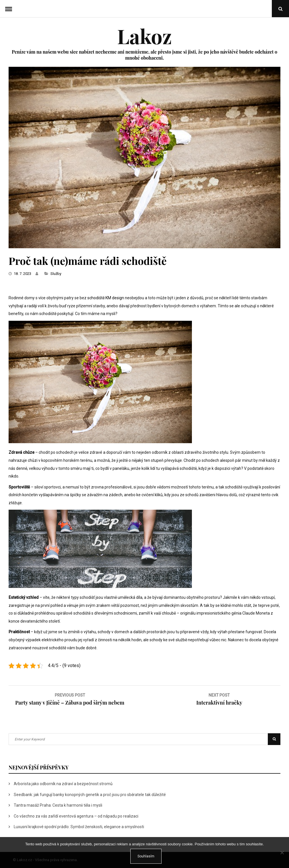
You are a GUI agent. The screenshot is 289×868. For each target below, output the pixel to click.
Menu (9, 9)
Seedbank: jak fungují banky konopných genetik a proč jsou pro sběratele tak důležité (90, 795)
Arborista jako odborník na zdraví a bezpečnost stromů (63, 784)
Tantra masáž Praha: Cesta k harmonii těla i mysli (58, 805)
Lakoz (144, 36)
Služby (56, 274)
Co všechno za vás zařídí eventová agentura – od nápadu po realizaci (76, 816)
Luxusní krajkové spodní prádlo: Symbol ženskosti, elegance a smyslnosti (79, 827)
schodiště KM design (106, 298)
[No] (282, 853)
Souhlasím (146, 856)
